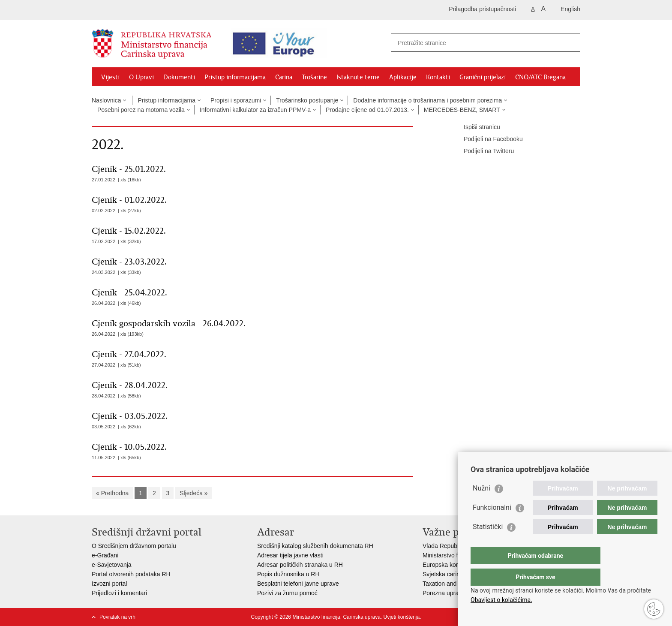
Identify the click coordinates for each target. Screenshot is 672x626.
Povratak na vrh (117, 617)
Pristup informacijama (235, 77)
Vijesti (110, 77)
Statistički (488, 544)
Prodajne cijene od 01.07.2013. (367, 110)
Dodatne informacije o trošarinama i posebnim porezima (427, 100)
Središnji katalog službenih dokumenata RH (315, 546)
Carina (284, 77)
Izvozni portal (109, 584)
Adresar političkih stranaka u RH (300, 565)
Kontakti (438, 77)
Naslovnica (106, 100)
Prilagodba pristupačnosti (482, 9)
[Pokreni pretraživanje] (570, 42)
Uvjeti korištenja (401, 617)
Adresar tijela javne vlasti (290, 555)
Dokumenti (179, 77)
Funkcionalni (492, 525)
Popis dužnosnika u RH (288, 574)
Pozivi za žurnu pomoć (287, 593)
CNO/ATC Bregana (540, 77)
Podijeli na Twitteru (483, 151)
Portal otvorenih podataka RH (131, 574)
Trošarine (314, 77)
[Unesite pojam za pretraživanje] (471, 43)
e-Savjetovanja (112, 565)
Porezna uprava (444, 593)
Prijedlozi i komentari (119, 593)
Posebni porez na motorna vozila (141, 110)
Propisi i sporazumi (236, 100)
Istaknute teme (358, 77)
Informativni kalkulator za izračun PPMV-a (255, 110)
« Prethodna (112, 493)
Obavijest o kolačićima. (501, 600)
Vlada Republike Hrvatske (457, 546)
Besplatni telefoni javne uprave (298, 584)
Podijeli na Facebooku (487, 139)
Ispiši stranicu (476, 127)
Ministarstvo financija (450, 555)
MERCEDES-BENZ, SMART (462, 110)
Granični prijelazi (483, 77)
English (570, 9)
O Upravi (141, 77)
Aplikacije (403, 77)
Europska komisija (447, 565)
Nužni (481, 505)
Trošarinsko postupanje (307, 100)
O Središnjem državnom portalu (134, 546)
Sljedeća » (193, 493)
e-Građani (105, 555)
